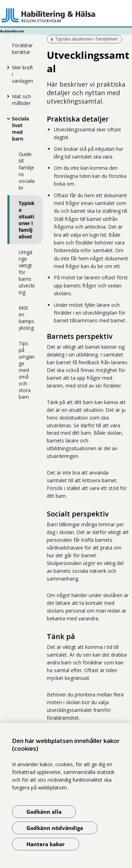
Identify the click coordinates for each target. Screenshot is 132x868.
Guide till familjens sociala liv (27, 171)
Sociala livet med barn (20, 129)
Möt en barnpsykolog (26, 318)
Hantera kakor (46, 844)
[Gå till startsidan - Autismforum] (66, 15)
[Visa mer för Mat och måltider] (7, 96)
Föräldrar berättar (22, 49)
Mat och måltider (21, 100)
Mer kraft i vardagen (23, 74)
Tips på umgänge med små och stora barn (27, 370)
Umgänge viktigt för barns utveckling (27, 272)
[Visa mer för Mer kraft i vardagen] (7, 67)
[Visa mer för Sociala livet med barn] (7, 118)
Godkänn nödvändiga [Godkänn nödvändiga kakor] (55, 828)
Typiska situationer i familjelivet (27, 220)
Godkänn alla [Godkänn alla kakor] (44, 812)
